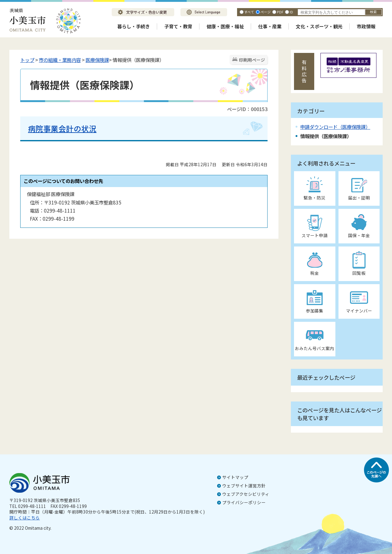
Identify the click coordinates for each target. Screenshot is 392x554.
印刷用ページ (252, 60)
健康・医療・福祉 (225, 26)
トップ (27, 60)
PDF (280, 12)
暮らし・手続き (134, 26)
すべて (249, 12)
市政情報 (366, 26)
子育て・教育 (178, 26)
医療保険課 (97, 60)
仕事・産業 (270, 26)
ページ (266, 12)
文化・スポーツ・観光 (319, 26)
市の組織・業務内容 (60, 60)
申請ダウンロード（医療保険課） (335, 127)
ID (291, 12)
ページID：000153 (247, 109)
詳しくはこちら (25, 518)
